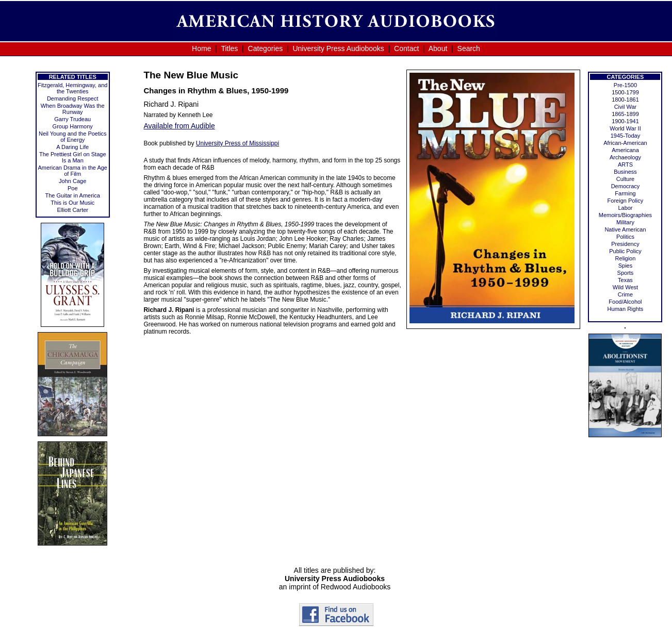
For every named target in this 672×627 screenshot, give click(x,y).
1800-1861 (625, 100)
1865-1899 (625, 114)
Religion (626, 258)
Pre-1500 (625, 85)
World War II (625, 128)
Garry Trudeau (72, 119)
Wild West (625, 287)
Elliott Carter (72, 210)
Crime (625, 294)
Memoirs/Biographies (625, 215)
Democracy (626, 186)
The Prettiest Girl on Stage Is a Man (73, 157)
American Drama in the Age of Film (72, 171)
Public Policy (625, 251)
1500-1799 (625, 92)
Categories (266, 48)
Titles (229, 48)
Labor (625, 208)
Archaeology (625, 157)
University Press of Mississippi (237, 143)
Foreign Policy (626, 201)
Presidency (625, 244)
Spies (626, 266)
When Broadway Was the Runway (73, 109)
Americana (625, 150)
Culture (625, 179)
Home (201, 48)
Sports (626, 273)
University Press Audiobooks (338, 48)
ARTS (625, 164)
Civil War (626, 107)
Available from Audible (179, 126)
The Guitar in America (73, 195)
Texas (625, 280)
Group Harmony (73, 126)
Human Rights (626, 309)
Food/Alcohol (625, 302)
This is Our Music (72, 203)
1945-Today (626, 136)
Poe (73, 188)
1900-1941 (625, 121)
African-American (625, 143)
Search (469, 48)
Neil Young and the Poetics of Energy (73, 137)
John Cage (72, 181)
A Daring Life (72, 147)
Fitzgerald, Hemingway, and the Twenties (73, 88)
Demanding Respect (73, 98)
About (438, 48)
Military (625, 222)
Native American (625, 229)
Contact (406, 48)
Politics (625, 237)
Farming (625, 193)
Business (625, 172)
